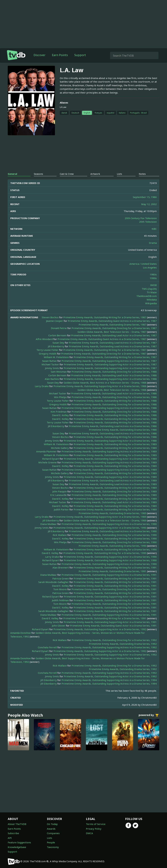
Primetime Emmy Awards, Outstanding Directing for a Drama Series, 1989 (114, 491)
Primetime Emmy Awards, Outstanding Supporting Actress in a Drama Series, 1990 (109, 524)
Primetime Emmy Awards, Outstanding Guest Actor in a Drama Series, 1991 (113, 626)
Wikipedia (151, 303)
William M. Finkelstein (56, 357)
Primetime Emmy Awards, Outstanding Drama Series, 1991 (113, 571)
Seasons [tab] (38, 174)
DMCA (89, 833)
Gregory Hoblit (48, 354)
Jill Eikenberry (56, 346)
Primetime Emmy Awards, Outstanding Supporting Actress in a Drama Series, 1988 (109, 408)
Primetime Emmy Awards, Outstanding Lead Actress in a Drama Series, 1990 (113, 531)
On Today (52, 824)
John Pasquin (60, 491)
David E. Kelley (60, 415)
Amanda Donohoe (21, 633)
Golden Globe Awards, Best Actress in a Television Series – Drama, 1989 (105, 520)
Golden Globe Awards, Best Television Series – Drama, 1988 (112, 390)
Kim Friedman (59, 412)
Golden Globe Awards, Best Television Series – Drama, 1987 (112, 332)
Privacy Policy (94, 829)
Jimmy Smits (52, 368)
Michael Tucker (50, 364)
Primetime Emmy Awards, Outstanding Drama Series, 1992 (123, 644)
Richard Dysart (51, 459)
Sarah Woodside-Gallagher (54, 582)
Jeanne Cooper (55, 321)
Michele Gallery (60, 448)
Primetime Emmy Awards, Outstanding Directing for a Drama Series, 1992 (114, 640)
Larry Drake (42, 386)
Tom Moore (60, 589)
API (10, 838)
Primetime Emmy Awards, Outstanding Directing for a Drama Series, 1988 (114, 372)
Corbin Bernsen (57, 335)
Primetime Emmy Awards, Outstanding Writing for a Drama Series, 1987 (105, 317)
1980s (153, 274)
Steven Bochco (50, 317)
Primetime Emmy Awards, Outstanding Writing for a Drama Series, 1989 (115, 444)
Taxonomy (53, 847)
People (51, 842)
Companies (53, 833)
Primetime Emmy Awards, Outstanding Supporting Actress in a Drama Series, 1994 (109, 680)
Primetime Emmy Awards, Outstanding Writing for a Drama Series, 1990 (115, 538)
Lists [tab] (119, 174)
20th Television (148, 222)
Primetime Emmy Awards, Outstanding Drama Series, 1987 (113, 325)
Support (80, 55)
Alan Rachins (52, 379)
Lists (49, 838)
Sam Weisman (59, 372)
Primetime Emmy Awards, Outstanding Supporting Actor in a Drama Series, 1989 (110, 459)
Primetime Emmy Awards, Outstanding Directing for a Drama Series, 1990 (114, 535)
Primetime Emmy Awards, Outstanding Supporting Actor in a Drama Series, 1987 (110, 364)
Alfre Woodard (44, 339)
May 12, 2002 (149, 204)
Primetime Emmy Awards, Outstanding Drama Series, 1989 (113, 513)
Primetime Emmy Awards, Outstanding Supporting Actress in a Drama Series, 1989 (109, 451)
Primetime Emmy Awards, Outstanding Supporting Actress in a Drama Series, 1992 (109, 647)
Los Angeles (150, 267)
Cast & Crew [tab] (67, 174)
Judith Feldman (60, 600)
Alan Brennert (61, 567)
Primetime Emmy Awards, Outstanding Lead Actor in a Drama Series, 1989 (114, 502)
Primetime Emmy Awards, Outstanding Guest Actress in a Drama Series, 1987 (112, 321)
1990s (153, 278)
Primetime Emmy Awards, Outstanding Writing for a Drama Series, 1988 (115, 401)
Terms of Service (96, 824)
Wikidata (152, 300)
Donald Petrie (59, 328)
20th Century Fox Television (141, 218)
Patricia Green (61, 578)
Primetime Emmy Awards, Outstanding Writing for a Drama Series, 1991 (115, 567)
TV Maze (152, 292)
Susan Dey (58, 343)
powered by (149, 715)
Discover (39, 55)
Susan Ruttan (49, 361)
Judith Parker (61, 509)
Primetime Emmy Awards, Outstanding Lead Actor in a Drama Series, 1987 (114, 335)
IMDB (153, 285)
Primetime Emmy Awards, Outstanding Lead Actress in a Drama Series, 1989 (113, 480)
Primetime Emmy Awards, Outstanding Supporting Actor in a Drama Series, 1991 (110, 597)
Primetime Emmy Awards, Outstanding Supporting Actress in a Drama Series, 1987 (109, 361)
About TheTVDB (17, 824)
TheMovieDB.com (147, 296)
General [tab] (12, 174)
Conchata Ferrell (47, 647)
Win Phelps (60, 397)
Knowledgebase (17, 847)
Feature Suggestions (19, 842)
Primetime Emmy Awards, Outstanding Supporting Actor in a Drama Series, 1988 (110, 379)
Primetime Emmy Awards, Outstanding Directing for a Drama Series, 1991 (114, 589)
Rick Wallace (60, 535)
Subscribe (13, 833)
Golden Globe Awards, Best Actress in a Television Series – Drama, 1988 (105, 383)
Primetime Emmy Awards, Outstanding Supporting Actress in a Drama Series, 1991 (109, 575)
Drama (153, 243)
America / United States (143, 264)
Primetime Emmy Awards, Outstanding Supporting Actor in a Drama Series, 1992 (100, 629)
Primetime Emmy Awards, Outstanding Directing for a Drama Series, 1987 (114, 328)
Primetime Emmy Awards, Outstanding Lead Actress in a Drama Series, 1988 (113, 426)
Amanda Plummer (47, 451)
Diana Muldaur (49, 524)
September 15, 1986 (145, 197)
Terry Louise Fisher (47, 350)
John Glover (59, 626)
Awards (51, 829)
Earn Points (60, 55)
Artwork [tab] (95, 174)
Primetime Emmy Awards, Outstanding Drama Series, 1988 (123, 430)
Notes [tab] (142, 174)
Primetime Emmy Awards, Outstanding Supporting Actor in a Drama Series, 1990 (100, 528)
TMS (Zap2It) (149, 289)
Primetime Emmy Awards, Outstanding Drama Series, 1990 (113, 546)
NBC (154, 229)
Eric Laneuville (59, 495)
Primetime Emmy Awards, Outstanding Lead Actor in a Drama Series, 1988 (114, 375)
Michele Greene (48, 462)
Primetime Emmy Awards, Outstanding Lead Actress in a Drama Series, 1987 (113, 343)
